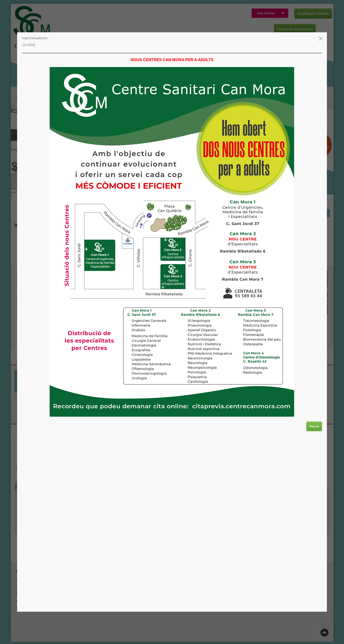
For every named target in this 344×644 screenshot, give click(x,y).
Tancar (314, 426)
